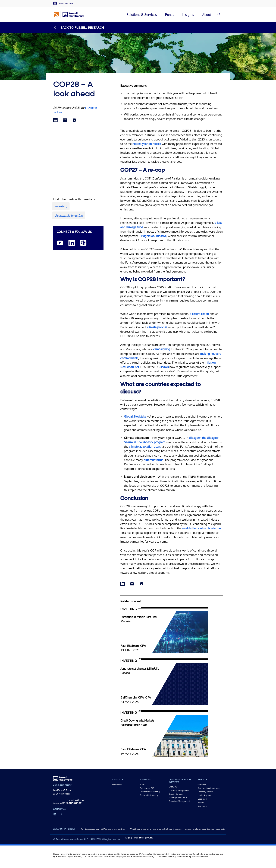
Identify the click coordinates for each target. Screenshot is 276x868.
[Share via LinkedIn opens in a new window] (55, 120)
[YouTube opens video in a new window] (60, 243)
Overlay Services (176, 794)
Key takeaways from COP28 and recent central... (103, 829)
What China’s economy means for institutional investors (155, 829)
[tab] (65, 4)
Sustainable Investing (149, 795)
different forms (153, 460)
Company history (205, 792)
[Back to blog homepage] (79, 28)
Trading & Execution (178, 797)
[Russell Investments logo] (69, 15)
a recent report (199, 314)
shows (165, 367)
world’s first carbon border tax (202, 528)
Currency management (179, 790)
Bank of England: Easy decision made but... (205, 829)
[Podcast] (83, 243)
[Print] (74, 120)
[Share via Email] (65, 120)
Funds (142, 784)
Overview (173, 787)
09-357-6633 (117, 784)
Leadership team (205, 795)
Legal (128, 838)
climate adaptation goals (145, 446)
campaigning (162, 349)
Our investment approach (209, 788)
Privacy (150, 838)
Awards (201, 802)
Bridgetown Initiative (153, 236)
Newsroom (202, 806)
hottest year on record (147, 144)
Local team (202, 799)
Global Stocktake (135, 416)
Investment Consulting (150, 792)
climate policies (157, 327)
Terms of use (138, 838)
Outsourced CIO (147, 788)
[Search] (219, 15)
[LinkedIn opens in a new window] (72, 243)
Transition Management (179, 801)
